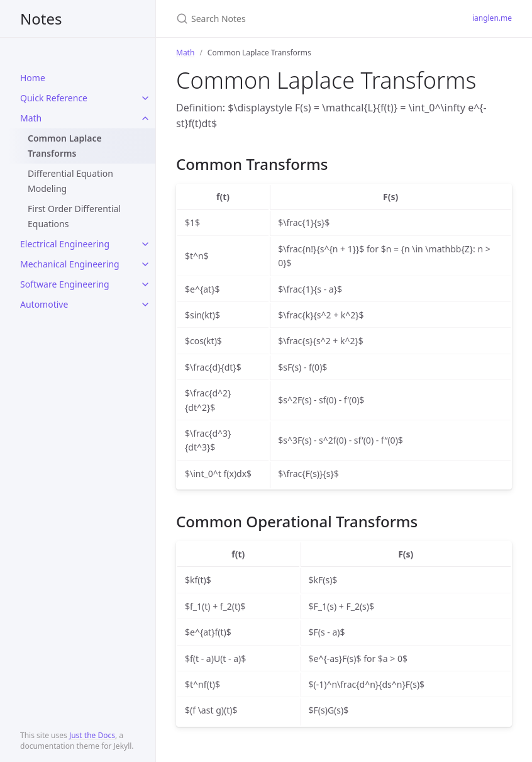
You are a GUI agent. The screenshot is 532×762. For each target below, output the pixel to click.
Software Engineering (65, 284)
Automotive (44, 304)
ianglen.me (492, 18)
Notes (41, 19)
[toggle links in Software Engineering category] (145, 284)
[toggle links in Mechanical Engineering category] (145, 264)
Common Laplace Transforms (65, 146)
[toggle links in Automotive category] (145, 305)
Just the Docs (92, 735)
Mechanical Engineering (70, 264)
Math (31, 118)
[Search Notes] (309, 19)
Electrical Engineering (65, 244)
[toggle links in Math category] (145, 118)
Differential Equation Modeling (70, 181)
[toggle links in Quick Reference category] (145, 98)
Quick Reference (54, 98)
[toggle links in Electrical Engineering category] (145, 244)
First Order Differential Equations (74, 216)
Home (33, 78)
